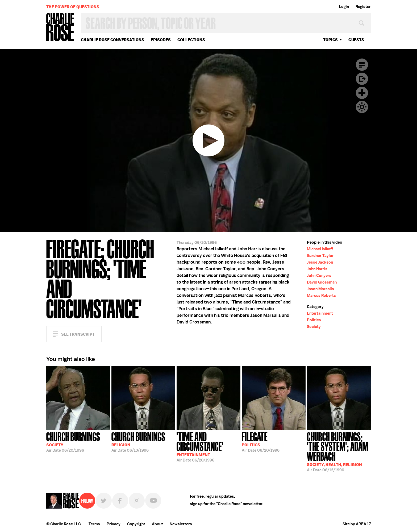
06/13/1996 (138, 442)
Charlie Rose (60, 28)
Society (314, 327)
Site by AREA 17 (357, 524)
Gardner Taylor (320, 256)
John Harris (317, 269)
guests (356, 40)
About (157, 524)
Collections (191, 40)
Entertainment (320, 313)
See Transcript (78, 334)
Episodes (161, 40)
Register (363, 7)
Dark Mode (362, 107)
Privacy (114, 524)
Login (344, 7)
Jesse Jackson (320, 262)
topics (330, 40)
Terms (94, 524)
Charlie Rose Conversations (112, 40)
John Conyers (319, 276)
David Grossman (322, 282)
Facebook (120, 501)
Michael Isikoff (320, 249)
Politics (314, 320)
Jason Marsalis (320, 289)
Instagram (137, 501)
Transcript (362, 65)
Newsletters (181, 524)
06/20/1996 (73, 442)
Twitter (104, 501)
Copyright (136, 524)
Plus (362, 93)
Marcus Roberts (321, 296)
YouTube (153, 501)
